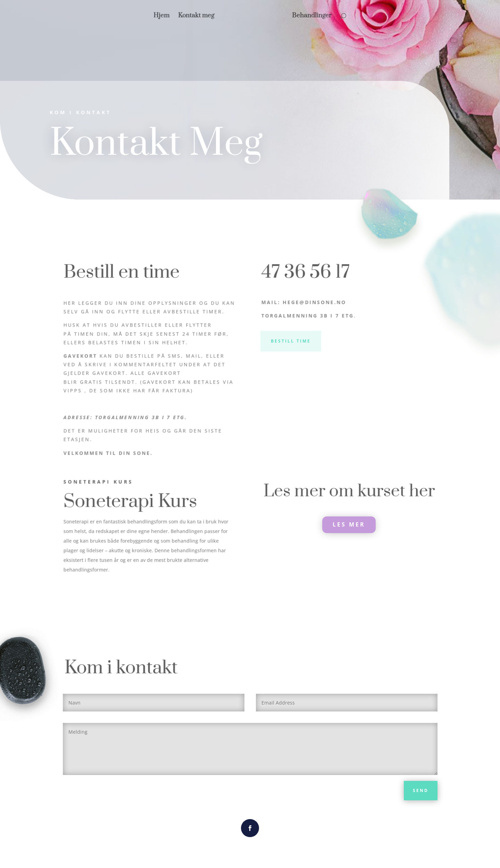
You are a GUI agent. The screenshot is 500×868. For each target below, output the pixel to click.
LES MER (349, 524)
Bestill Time (291, 341)
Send (421, 790)
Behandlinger (294, 16)
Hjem (180, 16)
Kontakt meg (215, 16)
